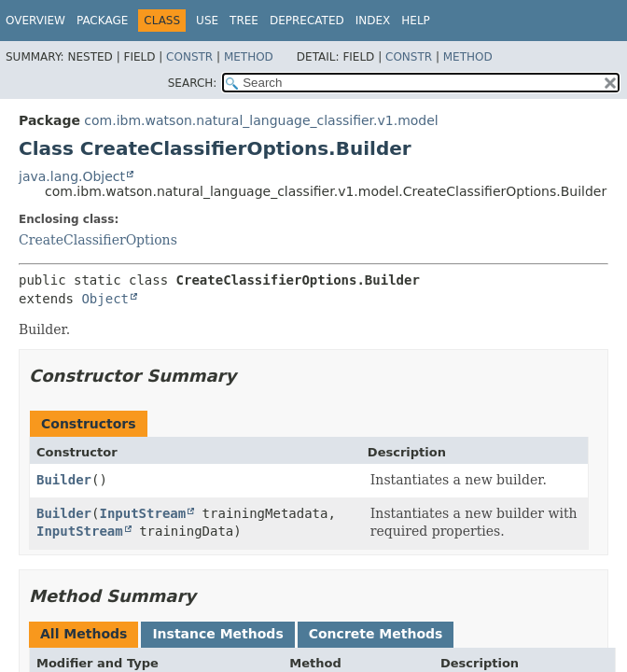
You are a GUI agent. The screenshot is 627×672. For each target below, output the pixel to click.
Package (102, 21)
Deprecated (307, 21)
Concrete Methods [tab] (376, 634)
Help (416, 21)
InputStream (142, 513)
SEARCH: (193, 83)
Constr (189, 57)
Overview (35, 21)
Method (249, 57)
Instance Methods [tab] (217, 634)
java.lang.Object (72, 176)
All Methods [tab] (84, 634)
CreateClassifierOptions (98, 240)
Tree (244, 21)
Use (207, 21)
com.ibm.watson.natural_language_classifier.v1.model (261, 120)
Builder (64, 480)
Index (373, 21)
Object (105, 299)
